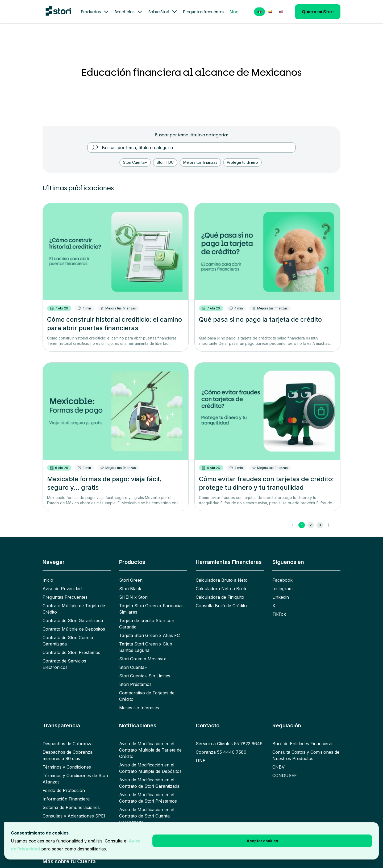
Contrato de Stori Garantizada (73, 620)
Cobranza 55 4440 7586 (221, 752)
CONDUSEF (285, 775)
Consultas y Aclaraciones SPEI (74, 816)
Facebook (282, 580)
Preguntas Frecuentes (65, 597)
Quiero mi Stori (318, 12)
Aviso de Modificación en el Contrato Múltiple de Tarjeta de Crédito (150, 750)
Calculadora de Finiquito (220, 597)
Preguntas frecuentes (204, 12)
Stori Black (130, 589)
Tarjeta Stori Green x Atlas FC (149, 635)
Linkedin (281, 597)
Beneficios (129, 12)
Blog (234, 12)
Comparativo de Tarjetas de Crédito (147, 696)
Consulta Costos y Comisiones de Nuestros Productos (306, 755)
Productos (95, 12)
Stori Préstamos (135, 684)
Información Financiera (66, 799)
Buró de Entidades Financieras (303, 744)
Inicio (48, 580)
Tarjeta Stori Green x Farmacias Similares (151, 609)
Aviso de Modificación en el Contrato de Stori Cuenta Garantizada (147, 816)
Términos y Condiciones (67, 767)
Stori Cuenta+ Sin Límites (145, 676)
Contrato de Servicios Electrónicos (64, 664)
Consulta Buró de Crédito (221, 606)
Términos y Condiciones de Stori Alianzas (75, 779)
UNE (201, 761)
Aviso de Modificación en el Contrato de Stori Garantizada (149, 783)
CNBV (278, 767)
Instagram (282, 589)
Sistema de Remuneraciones (71, 807)
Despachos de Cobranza (68, 744)
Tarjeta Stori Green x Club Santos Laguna (146, 647)
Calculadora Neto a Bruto (222, 589)
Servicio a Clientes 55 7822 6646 (229, 744)
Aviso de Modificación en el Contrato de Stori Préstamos (148, 798)
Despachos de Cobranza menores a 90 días (68, 755)
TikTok (279, 614)
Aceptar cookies (262, 841)
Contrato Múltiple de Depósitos (74, 629)
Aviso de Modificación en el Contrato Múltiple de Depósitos (150, 768)
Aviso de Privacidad (62, 589)
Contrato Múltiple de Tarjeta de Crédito (74, 609)
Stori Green (131, 580)
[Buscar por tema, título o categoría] (195, 148)
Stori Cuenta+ (133, 667)
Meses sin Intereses (139, 708)
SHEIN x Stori (133, 597)
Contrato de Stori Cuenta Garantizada (68, 641)
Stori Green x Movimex (143, 659)
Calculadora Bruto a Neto (222, 580)
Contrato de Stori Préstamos (71, 652)
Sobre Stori (163, 12)
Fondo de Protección (64, 790)
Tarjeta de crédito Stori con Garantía (147, 624)
